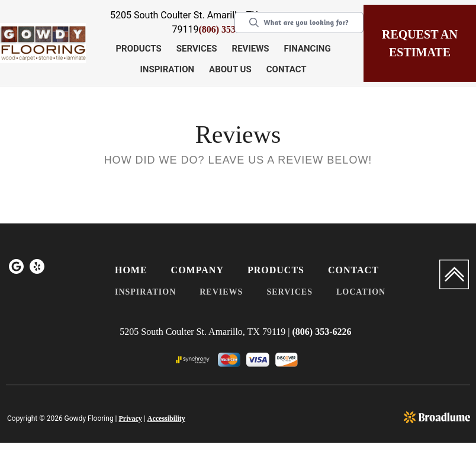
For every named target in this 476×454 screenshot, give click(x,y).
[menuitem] (16, 268)
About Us (230, 69)
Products (138, 49)
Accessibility (166, 418)
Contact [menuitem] (353, 270)
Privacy (131, 418)
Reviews (251, 49)
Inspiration (167, 69)
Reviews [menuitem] (221, 292)
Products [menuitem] (276, 270)
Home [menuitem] (131, 270)
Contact (287, 69)
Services (197, 49)
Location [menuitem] (361, 292)
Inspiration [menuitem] (145, 292)
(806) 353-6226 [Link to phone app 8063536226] (228, 29)
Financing (308, 49)
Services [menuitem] (290, 292)
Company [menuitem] (197, 270)
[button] (140, 49)
